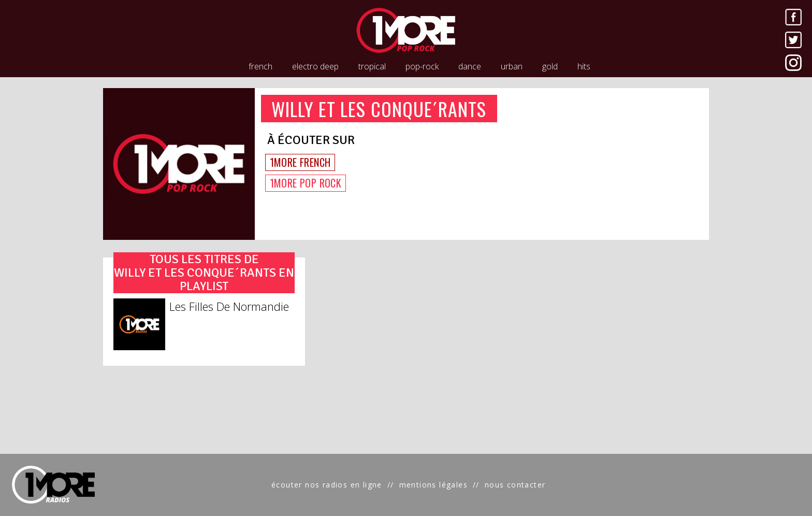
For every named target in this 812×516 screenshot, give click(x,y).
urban (512, 66)
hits (584, 66)
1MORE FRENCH (300, 162)
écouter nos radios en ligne (327, 485)
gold (550, 66)
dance (470, 66)
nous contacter (515, 485)
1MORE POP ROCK (306, 183)
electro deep (315, 66)
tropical (372, 66)
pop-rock (422, 66)
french (260, 66)
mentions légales (433, 485)
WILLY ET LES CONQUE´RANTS (379, 109)
